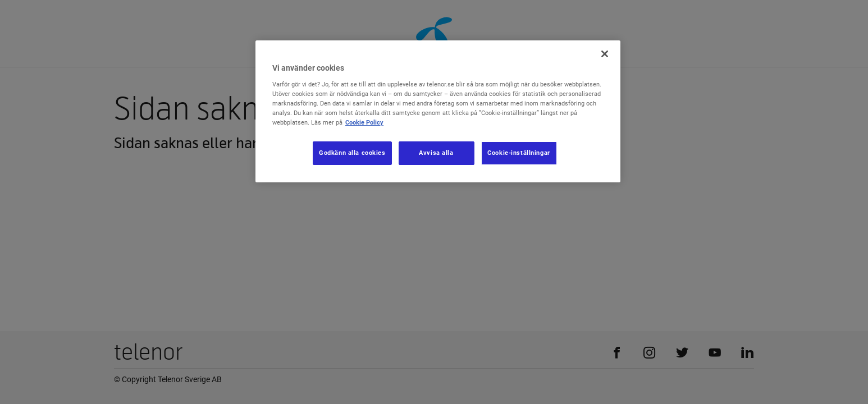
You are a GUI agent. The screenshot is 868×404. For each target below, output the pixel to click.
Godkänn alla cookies (352, 153)
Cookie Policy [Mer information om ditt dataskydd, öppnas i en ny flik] (364, 122)
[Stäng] (605, 54)
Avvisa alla (436, 153)
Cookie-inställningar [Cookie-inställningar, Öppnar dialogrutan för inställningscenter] (518, 153)
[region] (438, 111)
